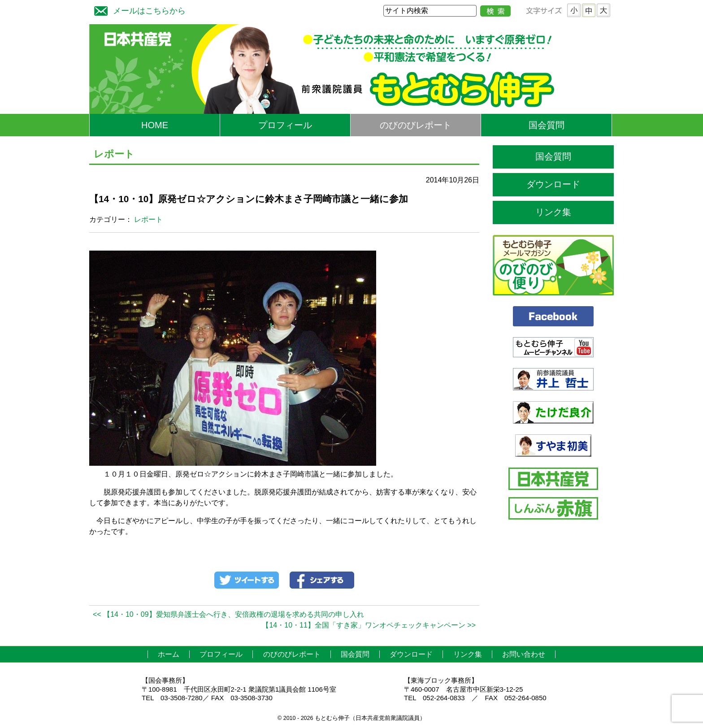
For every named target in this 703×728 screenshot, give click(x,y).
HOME (155, 125)
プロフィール (285, 125)
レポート (148, 219)
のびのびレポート (416, 125)
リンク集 (553, 212)
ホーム (169, 654)
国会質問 (547, 125)
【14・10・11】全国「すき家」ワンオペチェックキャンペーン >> (369, 625)
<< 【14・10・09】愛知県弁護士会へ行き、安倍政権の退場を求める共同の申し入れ (228, 614)
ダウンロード (553, 184)
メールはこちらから (138, 10)
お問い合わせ (524, 654)
